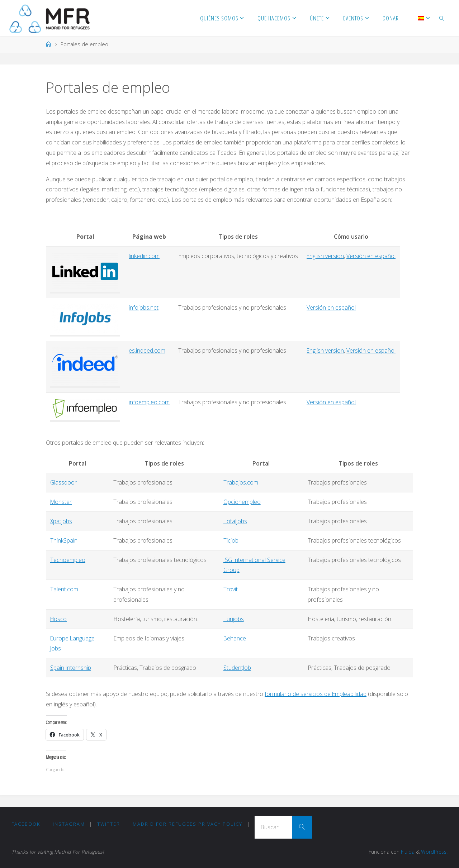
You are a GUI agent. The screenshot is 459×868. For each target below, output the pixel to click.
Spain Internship (71, 668)
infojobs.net (144, 307)
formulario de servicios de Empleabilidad (316, 694)
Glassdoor (64, 482)
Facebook (26, 824)
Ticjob (231, 540)
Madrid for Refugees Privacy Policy (188, 824)
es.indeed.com (147, 350)
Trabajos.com (241, 482)
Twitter (109, 824)
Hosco (59, 619)
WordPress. (434, 852)
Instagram (69, 824)
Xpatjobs (61, 521)
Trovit (231, 589)
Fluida (406, 852)
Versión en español (371, 256)
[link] (442, 18)
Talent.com (64, 589)
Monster (61, 502)
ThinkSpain (64, 540)
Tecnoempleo (68, 560)
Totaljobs (235, 521)
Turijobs (234, 619)
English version (325, 256)
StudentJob (237, 668)
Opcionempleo (242, 502)
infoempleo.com (149, 402)
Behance (235, 638)
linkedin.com (144, 256)
